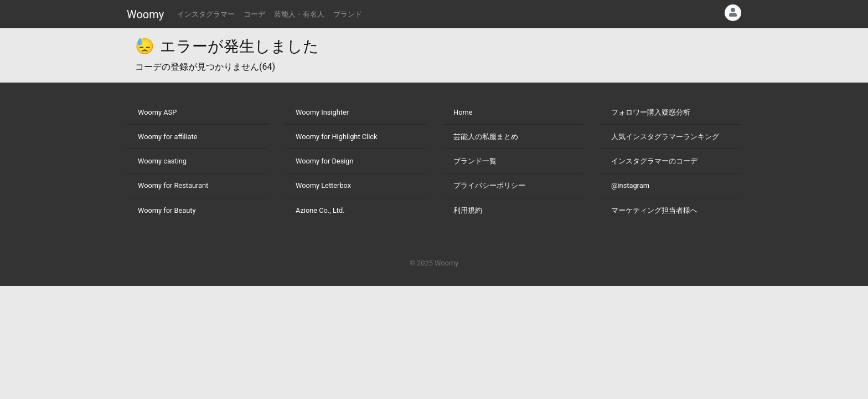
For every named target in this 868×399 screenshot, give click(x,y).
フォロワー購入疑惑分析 (651, 112)
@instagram (630, 185)
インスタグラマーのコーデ (654, 161)
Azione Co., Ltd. (320, 210)
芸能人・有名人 (299, 14)
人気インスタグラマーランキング (665, 137)
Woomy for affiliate (168, 137)
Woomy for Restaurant (173, 185)
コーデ (254, 14)
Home (463, 112)
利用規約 (468, 210)
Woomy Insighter (322, 112)
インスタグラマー (206, 14)
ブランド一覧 (475, 161)
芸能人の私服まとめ (486, 137)
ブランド (348, 14)
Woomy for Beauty (167, 210)
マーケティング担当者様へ (654, 210)
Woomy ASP (157, 112)
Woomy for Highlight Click (337, 137)
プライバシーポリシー (489, 185)
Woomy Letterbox (323, 185)
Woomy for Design (325, 161)
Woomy (145, 14)
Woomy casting (162, 161)
